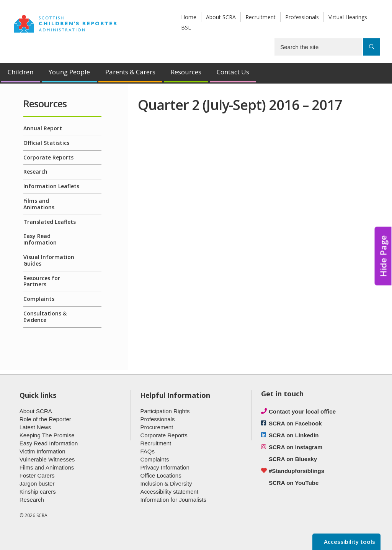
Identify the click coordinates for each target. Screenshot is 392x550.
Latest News (35, 427)
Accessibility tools (349, 542)
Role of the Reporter (45, 419)
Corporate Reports (48, 157)
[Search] (372, 47)
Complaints (39, 299)
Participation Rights (165, 411)
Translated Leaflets (50, 222)
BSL (186, 27)
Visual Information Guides (49, 260)
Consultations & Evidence (45, 317)
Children (20, 72)
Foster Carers (37, 475)
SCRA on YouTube (294, 483)
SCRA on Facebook (295, 423)
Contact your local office (302, 411)
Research (35, 172)
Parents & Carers (130, 72)
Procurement (157, 427)
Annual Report (43, 128)
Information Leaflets (51, 186)
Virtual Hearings (348, 17)
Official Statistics (46, 143)
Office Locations (161, 475)
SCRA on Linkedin (294, 435)
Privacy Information (165, 467)
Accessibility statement (169, 492)
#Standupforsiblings (296, 471)
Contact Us (233, 72)
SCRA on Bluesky (293, 459)
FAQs (147, 451)
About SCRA (221, 17)
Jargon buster (37, 484)
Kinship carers (38, 492)
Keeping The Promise (47, 435)
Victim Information (42, 451)
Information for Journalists (173, 500)
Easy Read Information (40, 239)
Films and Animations (39, 204)
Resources (186, 72)
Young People (69, 72)
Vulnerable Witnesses (47, 459)
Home (189, 17)
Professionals (302, 17)
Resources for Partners (42, 281)
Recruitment (261, 17)
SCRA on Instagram (296, 447)
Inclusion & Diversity (166, 484)
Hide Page (383, 256)
